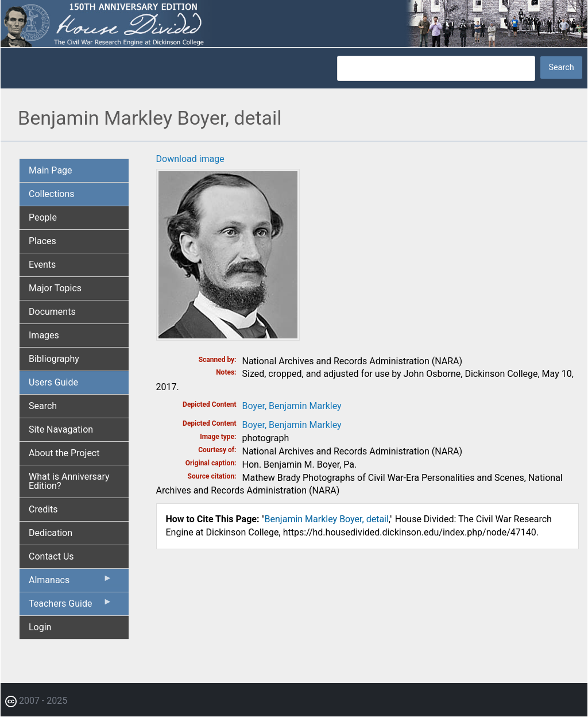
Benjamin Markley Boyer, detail (327, 519)
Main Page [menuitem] (51, 170)
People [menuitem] (43, 217)
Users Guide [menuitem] (53, 382)
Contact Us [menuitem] (51, 556)
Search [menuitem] (43, 406)
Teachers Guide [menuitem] (71, 606)
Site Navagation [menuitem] (61, 429)
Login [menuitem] (40, 627)
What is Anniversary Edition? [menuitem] (69, 481)
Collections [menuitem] (52, 194)
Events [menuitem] (42, 265)
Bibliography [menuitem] (54, 359)
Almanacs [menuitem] (71, 583)
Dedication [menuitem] (51, 533)
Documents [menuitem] (52, 312)
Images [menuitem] (44, 335)
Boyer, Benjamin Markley (292, 406)
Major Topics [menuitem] (55, 288)
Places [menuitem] (42, 241)
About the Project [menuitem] (64, 453)
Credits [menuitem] (43, 509)
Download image (190, 159)
